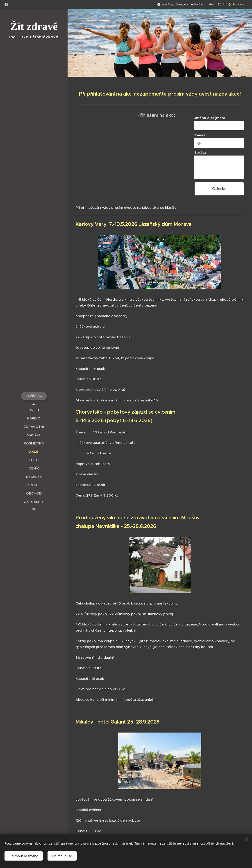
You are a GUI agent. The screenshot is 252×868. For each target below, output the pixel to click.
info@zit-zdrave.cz (235, 4)
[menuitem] (34, 410)
